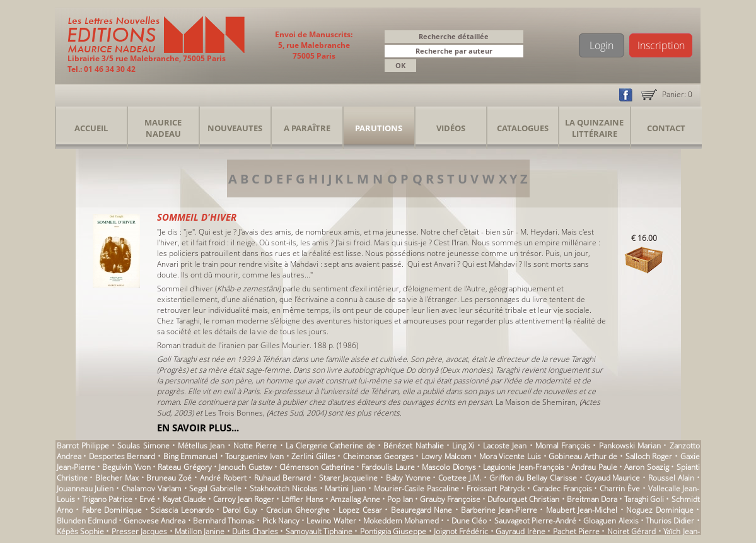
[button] (516, 52)
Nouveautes (235, 128)
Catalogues (523, 128)
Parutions (379, 128)
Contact (666, 128)
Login (602, 45)
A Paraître (307, 128)
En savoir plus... (198, 428)
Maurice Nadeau (163, 128)
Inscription (661, 45)
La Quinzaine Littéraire (594, 128)
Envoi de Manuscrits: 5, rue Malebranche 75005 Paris (314, 45)
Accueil (91, 128)
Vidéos (451, 128)
